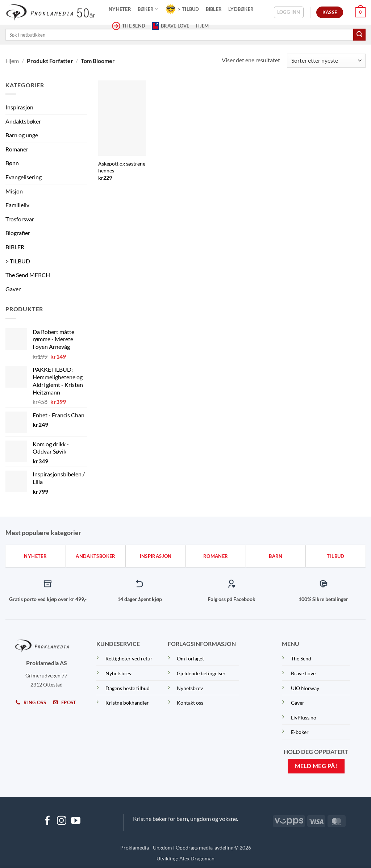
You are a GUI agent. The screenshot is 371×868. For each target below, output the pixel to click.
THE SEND (129, 26)
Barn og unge (22, 135)
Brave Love (171, 26)
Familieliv (17, 205)
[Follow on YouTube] (76, 821)
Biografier (18, 233)
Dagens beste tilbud (128, 688)
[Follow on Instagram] (62, 821)
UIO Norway (305, 688)
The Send (301, 658)
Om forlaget (190, 658)
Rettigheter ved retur (129, 658)
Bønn (12, 163)
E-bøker (300, 732)
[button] (289, 12)
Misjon (14, 191)
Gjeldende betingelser (201, 673)
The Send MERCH (28, 275)
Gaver (13, 289)
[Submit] (359, 35)
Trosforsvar (20, 219)
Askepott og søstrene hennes (122, 167)
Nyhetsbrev (118, 673)
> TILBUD (182, 9)
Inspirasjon (19, 107)
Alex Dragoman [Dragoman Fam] (197, 858)
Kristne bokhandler (127, 703)
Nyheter (120, 9)
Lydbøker (241, 9)
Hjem (203, 26)
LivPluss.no (304, 717)
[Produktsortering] (326, 61)
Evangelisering (24, 177)
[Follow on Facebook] (47, 821)
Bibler (214, 9)
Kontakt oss (190, 703)
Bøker (148, 9)
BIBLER (15, 247)
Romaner (17, 149)
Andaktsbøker (23, 121)
